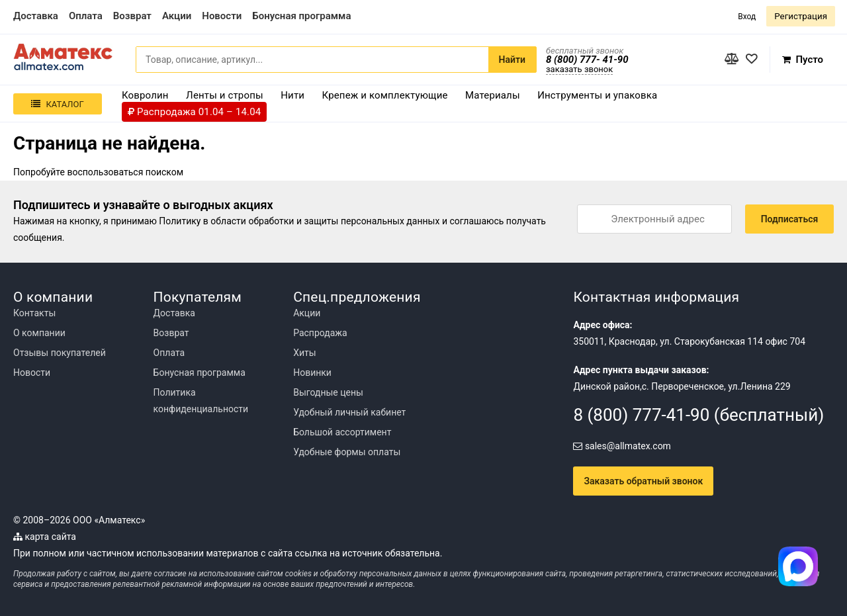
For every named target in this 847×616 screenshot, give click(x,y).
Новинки (312, 373)
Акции (307, 313)
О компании (39, 333)
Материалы (493, 95)
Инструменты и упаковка (597, 95)
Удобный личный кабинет (349, 412)
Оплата (169, 353)
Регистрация (801, 16)
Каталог (57, 104)
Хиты (304, 353)
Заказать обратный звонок (643, 481)
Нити (292, 95)
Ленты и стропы (225, 95)
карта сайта (45, 537)
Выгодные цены (328, 392)
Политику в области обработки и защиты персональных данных (299, 221)
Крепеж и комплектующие (385, 95)
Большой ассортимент (342, 432)
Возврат (171, 333)
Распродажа (320, 333)
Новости (32, 373)
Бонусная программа (200, 373)
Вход (747, 17)
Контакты (34, 313)
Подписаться (790, 219)
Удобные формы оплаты (347, 452)
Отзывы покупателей (60, 353)
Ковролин (145, 95)
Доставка (174, 313)
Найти (512, 60)
